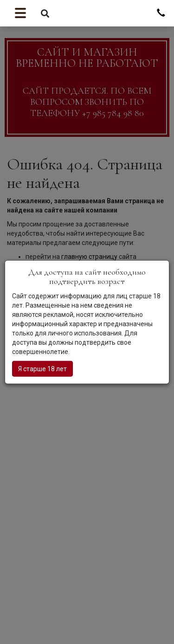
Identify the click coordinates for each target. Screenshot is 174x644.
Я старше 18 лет (42, 368)
